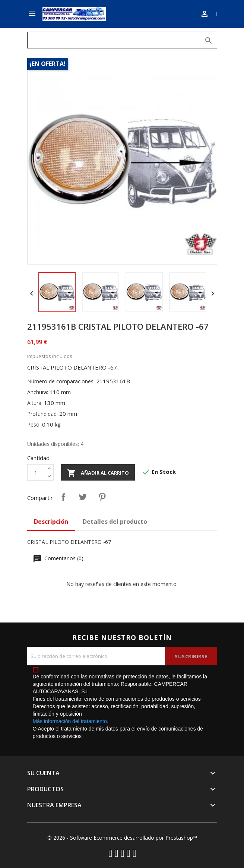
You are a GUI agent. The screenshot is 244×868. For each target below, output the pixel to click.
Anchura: (38, 392)
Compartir (63, 497)
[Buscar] (122, 40)
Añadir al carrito (98, 473)
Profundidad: (42, 414)
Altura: (35, 403)
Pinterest (102, 497)
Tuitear (83, 497)
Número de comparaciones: (61, 381)
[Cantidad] (36, 472)
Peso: (34, 425)
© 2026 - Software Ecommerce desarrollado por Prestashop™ (122, 838)
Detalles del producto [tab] (115, 522)
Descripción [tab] (51, 522)
